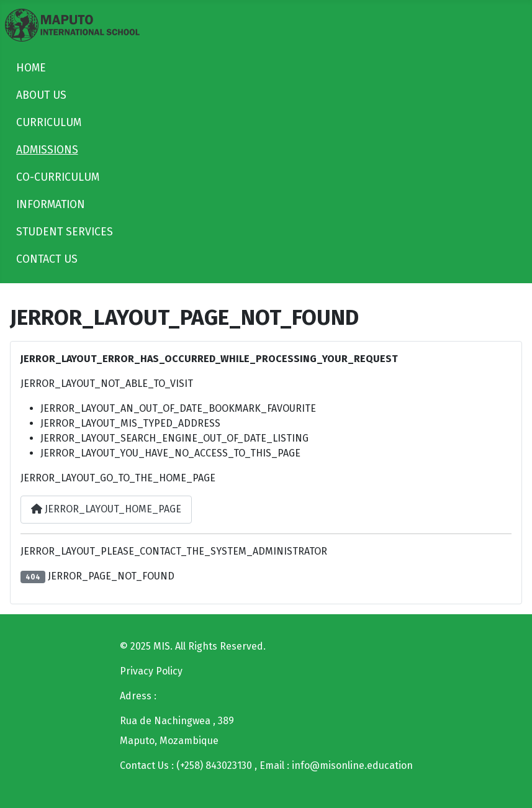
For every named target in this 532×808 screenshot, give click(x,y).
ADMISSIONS (47, 150)
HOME (31, 68)
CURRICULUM (49, 123)
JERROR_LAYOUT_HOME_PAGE (106, 509)
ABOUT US (41, 95)
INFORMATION (51, 205)
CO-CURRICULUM (58, 177)
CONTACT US (47, 259)
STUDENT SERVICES (65, 232)
